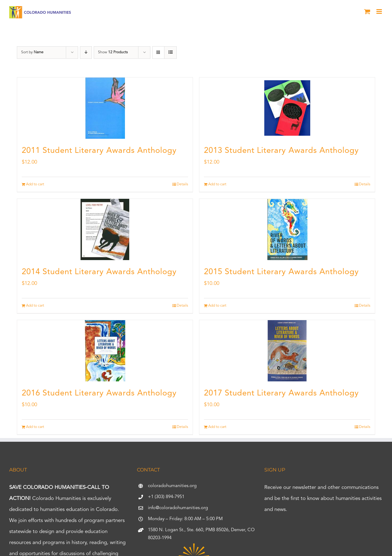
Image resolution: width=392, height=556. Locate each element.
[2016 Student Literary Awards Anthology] (105, 351)
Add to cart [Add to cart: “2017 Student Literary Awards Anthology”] (217, 427)
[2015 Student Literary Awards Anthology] (287, 229)
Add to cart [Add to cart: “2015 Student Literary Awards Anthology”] (217, 306)
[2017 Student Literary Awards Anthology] (287, 351)
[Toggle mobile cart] (367, 11)
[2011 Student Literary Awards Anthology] (105, 108)
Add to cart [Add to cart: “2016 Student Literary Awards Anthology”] (35, 427)
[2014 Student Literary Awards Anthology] (105, 229)
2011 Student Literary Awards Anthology (99, 151)
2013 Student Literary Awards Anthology (281, 151)
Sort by (32, 52)
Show (113, 52)
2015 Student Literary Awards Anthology (281, 272)
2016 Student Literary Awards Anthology (99, 393)
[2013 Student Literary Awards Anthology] (287, 108)
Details (182, 184)
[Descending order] (86, 53)
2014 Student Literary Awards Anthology (99, 272)
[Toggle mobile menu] (380, 11)
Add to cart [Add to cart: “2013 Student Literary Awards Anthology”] (217, 184)
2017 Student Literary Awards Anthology (281, 393)
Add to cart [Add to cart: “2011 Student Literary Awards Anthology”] (35, 184)
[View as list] (170, 53)
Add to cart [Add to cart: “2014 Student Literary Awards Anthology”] (35, 306)
